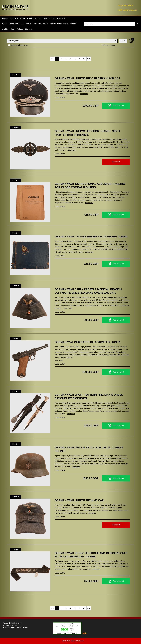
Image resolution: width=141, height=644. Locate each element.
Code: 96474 (60, 470)
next (89, 59)
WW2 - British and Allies (13, 24)
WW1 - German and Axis (55, 19)
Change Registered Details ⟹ (16, 628)
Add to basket (116, 106)
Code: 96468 (60, 98)
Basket (73, 24)
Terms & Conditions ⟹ (13, 623)
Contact (29, 29)
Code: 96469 (60, 417)
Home (5, 19)
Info (13, 29)
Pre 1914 (14, 19)
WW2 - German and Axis (37, 24)
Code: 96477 (60, 517)
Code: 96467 (60, 364)
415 (84, 59)
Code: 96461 (60, 207)
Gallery (20, 29)
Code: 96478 (60, 573)
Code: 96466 (60, 154)
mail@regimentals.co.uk (127, 10)
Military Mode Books (59, 24)
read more (84, 94)
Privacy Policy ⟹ (10, 625)
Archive (6, 29)
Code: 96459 (60, 256)
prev (52, 59)
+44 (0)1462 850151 (126, 6)
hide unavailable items (18, 45)
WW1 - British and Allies (31, 19)
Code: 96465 (60, 312)
